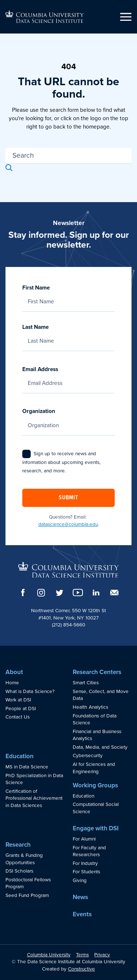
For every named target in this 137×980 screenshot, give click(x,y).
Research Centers (97, 672)
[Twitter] (60, 593)
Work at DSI (18, 700)
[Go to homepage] (45, 17)
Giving (80, 881)
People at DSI (21, 709)
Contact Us (18, 717)
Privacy (102, 955)
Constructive (81, 969)
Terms (82, 955)
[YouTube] (78, 593)
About (14, 672)
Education (20, 756)
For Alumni (84, 839)
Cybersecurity (88, 756)
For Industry (85, 863)
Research (18, 845)
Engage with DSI (96, 828)
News (80, 897)
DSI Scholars (19, 871)
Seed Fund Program (27, 896)
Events (82, 914)
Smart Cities (86, 683)
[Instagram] (41, 593)
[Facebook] (23, 593)
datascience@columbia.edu (68, 524)
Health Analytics (90, 707)
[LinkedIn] (96, 593)
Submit (68, 498)
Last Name (68, 334)
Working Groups (95, 785)
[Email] (114, 593)
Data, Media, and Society (100, 747)
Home (12, 683)
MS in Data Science (27, 767)
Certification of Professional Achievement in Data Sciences (34, 798)
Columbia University (49, 955)
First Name (68, 295)
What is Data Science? (30, 692)
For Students (86, 872)
